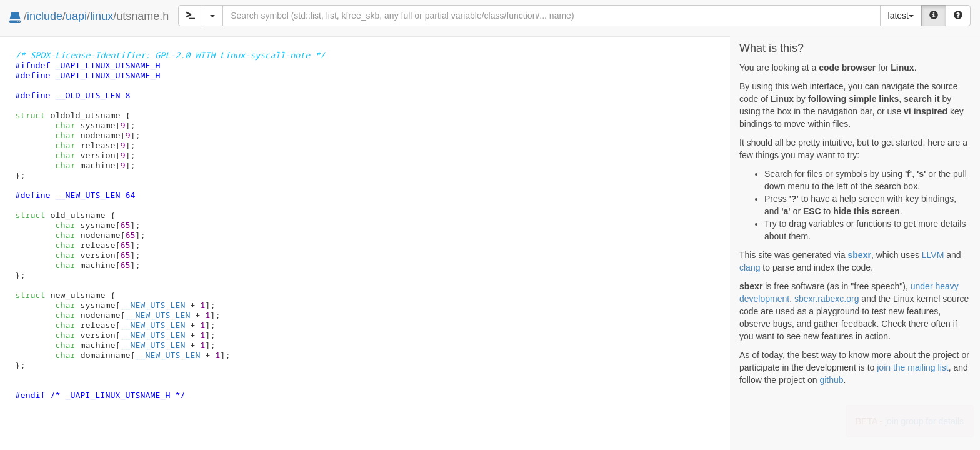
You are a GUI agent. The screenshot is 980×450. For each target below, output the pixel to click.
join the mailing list (912, 367)
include (45, 16)
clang (750, 267)
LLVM (933, 255)
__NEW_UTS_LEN (152, 305)
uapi (76, 16)
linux (102, 16)
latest (901, 16)
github (831, 380)
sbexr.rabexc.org (827, 299)
